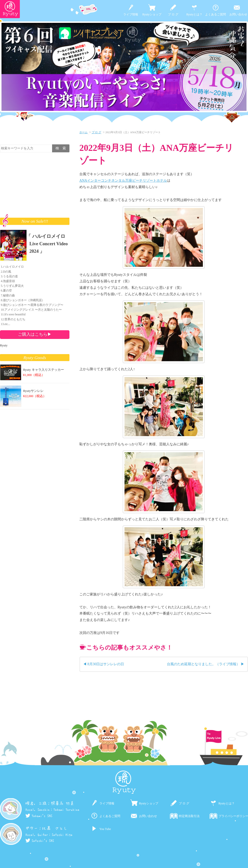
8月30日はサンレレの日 (106, 664)
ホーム (83, 132)
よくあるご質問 (216, 14)
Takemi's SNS (39, 816)
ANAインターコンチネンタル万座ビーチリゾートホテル (123, 180)
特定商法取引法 (189, 816)
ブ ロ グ (173, 14)
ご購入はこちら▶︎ (35, 334)
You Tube (105, 829)
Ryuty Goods (35, 358)
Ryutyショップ (152, 14)
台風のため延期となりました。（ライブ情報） (203, 664)
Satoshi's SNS (40, 841)
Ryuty (4, 345)
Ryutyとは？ (194, 14)
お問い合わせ (238, 14)
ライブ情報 (131, 14)
